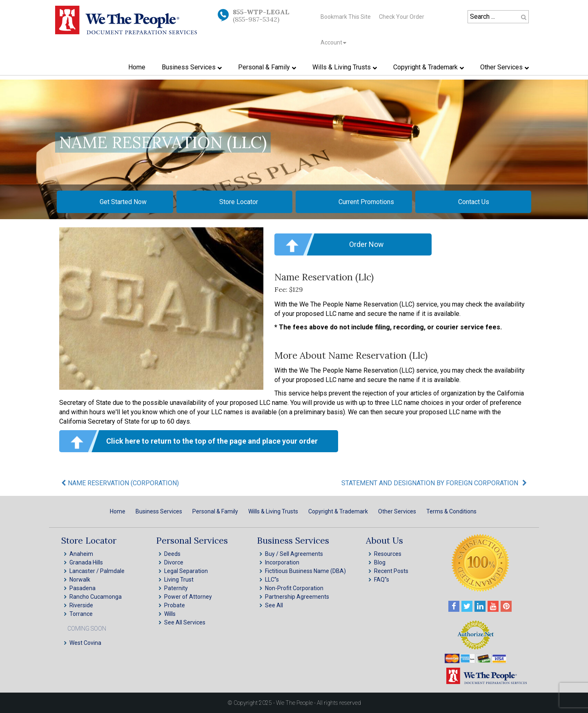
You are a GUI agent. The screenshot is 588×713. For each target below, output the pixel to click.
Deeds (172, 554)
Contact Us (474, 202)
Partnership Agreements (297, 597)
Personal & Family (215, 511)
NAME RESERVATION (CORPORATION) (123, 483)
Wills (170, 614)
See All (274, 605)
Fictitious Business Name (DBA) (305, 571)
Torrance (81, 614)
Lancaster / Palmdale (97, 571)
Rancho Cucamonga (96, 597)
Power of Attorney (188, 597)
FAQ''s (382, 580)
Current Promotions (366, 202)
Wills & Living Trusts (273, 511)
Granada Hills (86, 562)
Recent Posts (391, 571)
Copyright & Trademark (338, 511)
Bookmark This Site (346, 17)
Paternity (176, 588)
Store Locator (239, 202)
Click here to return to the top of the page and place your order (212, 441)
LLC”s (272, 580)
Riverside (81, 605)
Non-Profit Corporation (294, 588)
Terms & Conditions (451, 511)
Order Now (366, 244)
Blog (380, 562)
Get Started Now (123, 202)
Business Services (159, 511)
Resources (388, 554)
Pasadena (82, 588)
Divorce (174, 562)
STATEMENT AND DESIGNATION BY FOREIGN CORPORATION (430, 483)
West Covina (85, 643)
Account (331, 42)
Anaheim (81, 554)
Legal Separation (186, 571)
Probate (175, 605)
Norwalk (80, 580)
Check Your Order (402, 17)
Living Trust (179, 580)
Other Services (397, 511)
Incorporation (282, 562)
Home (118, 511)
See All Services (185, 622)
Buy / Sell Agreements (294, 554)
